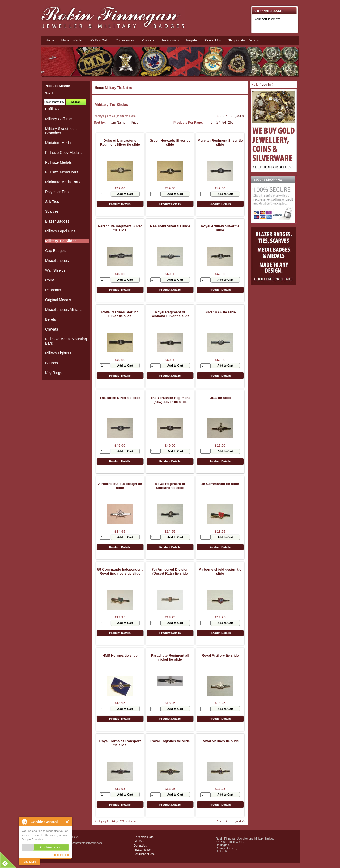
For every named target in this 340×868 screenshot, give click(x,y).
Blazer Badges (57, 221)
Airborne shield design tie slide (220, 571)
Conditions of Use (144, 854)
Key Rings (54, 373)
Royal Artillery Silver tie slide (220, 228)
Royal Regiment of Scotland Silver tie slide (170, 314)
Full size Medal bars (62, 172)
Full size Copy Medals (63, 153)
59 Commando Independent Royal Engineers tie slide (120, 571)
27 (218, 123)
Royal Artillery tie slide (220, 655)
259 (231, 123)
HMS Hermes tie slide (120, 655)
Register (192, 40)
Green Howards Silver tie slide (170, 142)
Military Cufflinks (59, 119)
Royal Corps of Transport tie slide (120, 743)
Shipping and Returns (243, 40)
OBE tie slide (220, 398)
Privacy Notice (142, 850)
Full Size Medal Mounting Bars (66, 341)
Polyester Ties (57, 192)
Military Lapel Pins (60, 231)
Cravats (52, 329)
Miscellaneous (57, 261)
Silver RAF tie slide (220, 312)
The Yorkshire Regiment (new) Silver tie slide (170, 400)
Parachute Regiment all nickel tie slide (170, 657)
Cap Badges (55, 251)
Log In (266, 85)
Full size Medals (58, 162)
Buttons (51, 363)
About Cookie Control (24, 822)
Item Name (118, 123)
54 (224, 123)
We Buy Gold (99, 40)
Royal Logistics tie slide (170, 741)
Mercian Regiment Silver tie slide (220, 142)
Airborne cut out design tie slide (120, 486)
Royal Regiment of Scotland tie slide (170, 486)
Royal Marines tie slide (220, 741)
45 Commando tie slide (220, 484)
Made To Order (72, 40)
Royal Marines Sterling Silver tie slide (120, 314)
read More (29, 862)
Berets (50, 319)
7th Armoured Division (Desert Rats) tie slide (170, 571)
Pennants (53, 290)
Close (67, 822)
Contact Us (140, 846)
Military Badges (57, 855)
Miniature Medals (59, 143)
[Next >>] (240, 116)
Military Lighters (58, 353)
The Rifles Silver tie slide (120, 398)
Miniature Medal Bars (63, 182)
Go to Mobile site (144, 837)
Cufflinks (52, 109)
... (232, 116)
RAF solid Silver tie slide (170, 226)
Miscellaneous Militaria (64, 310)
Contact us (213, 40)
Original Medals (58, 300)
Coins (50, 280)
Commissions (125, 40)
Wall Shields (55, 270)
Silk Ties (52, 202)
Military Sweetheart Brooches (61, 131)
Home (50, 40)
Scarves (52, 211)
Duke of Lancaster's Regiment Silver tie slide (120, 142)
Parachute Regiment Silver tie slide (120, 228)
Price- (135, 123)
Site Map (139, 841)
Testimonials (170, 40)
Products (148, 40)
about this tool (61, 855)
